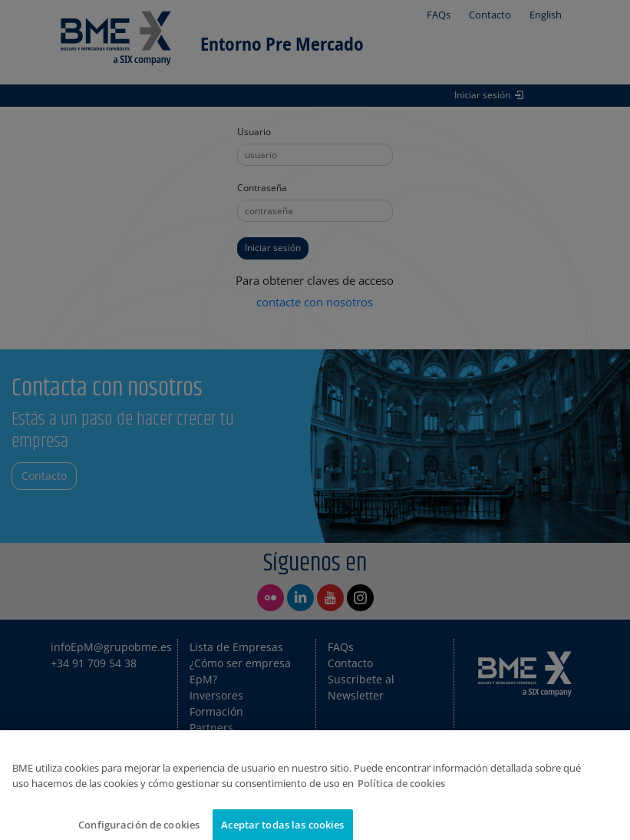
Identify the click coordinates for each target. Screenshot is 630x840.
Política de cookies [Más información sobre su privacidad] (401, 795)
